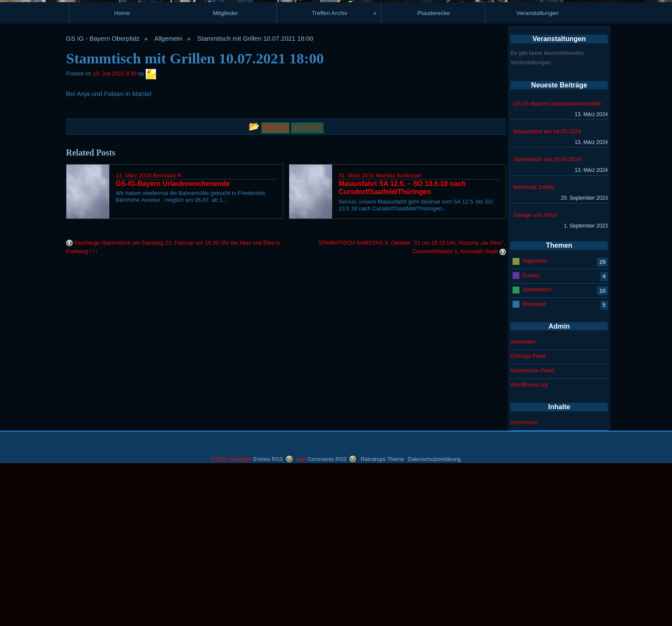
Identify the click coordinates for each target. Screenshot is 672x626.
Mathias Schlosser (399, 334)
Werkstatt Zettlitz (534, 345)
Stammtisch (537, 448)
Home (122, 171)
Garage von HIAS (535, 373)
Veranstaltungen (538, 171)
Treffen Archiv (329, 171)
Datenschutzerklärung (434, 617)
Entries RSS (268, 617)
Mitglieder (226, 171)
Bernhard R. (168, 334)
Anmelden (523, 500)
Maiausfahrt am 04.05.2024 (547, 289)
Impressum (524, 580)
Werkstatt (534, 462)
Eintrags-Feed (528, 514)
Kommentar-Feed (532, 529)
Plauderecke (434, 171)
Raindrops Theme (382, 617)
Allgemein (168, 196)
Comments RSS (327, 617)
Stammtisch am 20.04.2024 (547, 317)
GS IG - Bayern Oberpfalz (103, 196)
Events (531, 433)
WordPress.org (529, 543)
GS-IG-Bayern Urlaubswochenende (557, 262)
